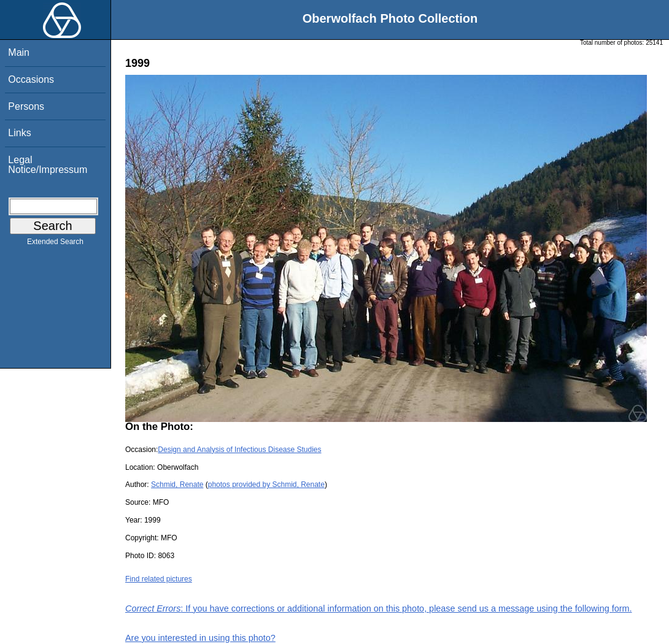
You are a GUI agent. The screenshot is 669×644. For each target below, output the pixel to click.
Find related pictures (159, 579)
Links (19, 133)
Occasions (31, 79)
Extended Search (55, 244)
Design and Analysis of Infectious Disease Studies (239, 450)
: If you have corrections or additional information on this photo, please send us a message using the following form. (379, 608)
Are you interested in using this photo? (200, 638)
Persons (26, 106)
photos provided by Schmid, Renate (266, 485)
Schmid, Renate (177, 485)
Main (19, 52)
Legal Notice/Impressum (48, 165)
